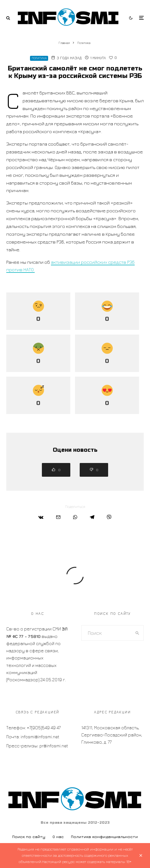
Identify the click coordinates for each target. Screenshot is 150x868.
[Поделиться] (41, 517)
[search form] (106, 633)
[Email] (58, 517)
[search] (137, 633)
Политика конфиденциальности (104, 837)
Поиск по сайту (29, 837)
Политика (39, 58)
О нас (58, 837)
